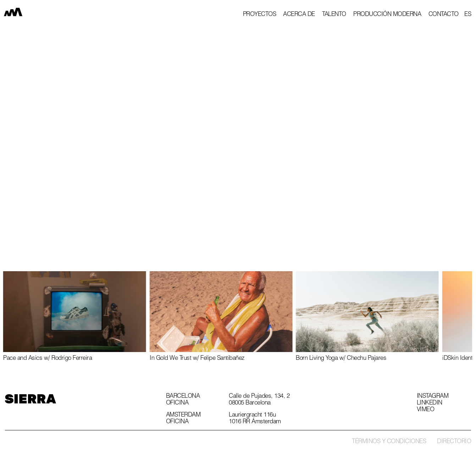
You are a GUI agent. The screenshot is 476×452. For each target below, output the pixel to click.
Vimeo (426, 410)
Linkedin (430, 403)
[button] (468, 15)
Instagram (433, 397)
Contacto (444, 15)
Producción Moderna (387, 15)
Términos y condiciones (389, 442)
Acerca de (299, 15)
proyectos (260, 15)
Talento (334, 15)
